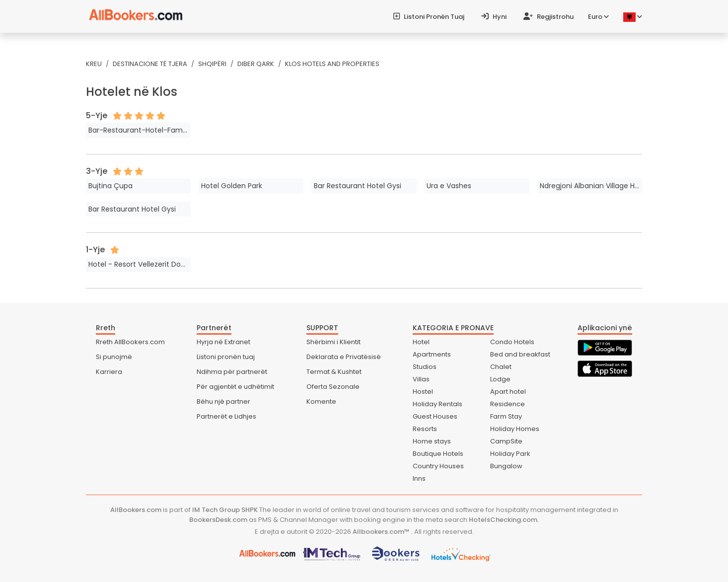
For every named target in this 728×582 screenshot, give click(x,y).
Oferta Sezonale (333, 387)
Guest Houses (435, 416)
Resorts (425, 429)
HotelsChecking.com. (504, 520)
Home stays (432, 441)
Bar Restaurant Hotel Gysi (358, 186)
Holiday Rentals (437, 404)
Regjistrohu (548, 17)
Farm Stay (506, 416)
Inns (419, 478)
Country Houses (438, 466)
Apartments (432, 354)
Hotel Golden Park (232, 186)
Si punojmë (114, 357)
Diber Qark (256, 64)
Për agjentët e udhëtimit (235, 387)
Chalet (501, 367)
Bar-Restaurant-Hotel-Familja (140, 130)
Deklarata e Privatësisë (344, 357)
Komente (321, 401)
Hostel (423, 392)
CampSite (506, 441)
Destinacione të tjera (150, 64)
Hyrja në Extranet (223, 342)
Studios (425, 367)
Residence (508, 404)
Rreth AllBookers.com (130, 342)
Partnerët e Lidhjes (226, 416)
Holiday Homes (515, 429)
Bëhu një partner (223, 401)
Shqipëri (212, 64)
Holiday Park (510, 454)
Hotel (421, 342)
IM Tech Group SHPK (225, 510)
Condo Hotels (512, 342)
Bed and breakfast (520, 354)
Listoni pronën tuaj (429, 17)
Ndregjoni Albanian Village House (591, 186)
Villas (421, 379)
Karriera (109, 372)
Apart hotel (508, 392)
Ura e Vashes (449, 186)
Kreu (94, 64)
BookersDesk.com (218, 520)
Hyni (494, 17)
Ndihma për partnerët (232, 372)
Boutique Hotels (438, 454)
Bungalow (506, 466)
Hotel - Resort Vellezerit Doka (139, 264)
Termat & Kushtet (334, 372)
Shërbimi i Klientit (333, 342)
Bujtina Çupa (110, 186)
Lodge (500, 379)
